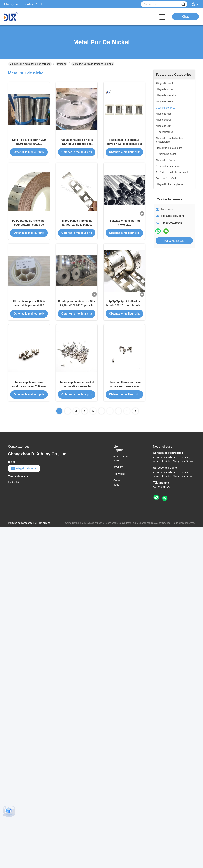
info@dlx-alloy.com (172, 216)
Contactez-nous (120, 486)
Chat (185, 17)
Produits (61, 64)
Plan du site (44, 526)
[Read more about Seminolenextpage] (127, 415)
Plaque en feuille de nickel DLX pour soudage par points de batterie (77, 145)
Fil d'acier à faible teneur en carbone (30, 64)
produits (118, 471)
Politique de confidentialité (22, 526)
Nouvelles (119, 477)
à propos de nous (121, 462)
